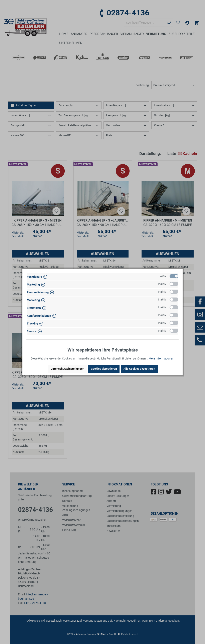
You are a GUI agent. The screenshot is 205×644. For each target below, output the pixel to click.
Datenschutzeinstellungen (67, 369)
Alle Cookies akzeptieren (139, 369)
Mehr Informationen (161, 358)
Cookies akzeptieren (104, 369)
